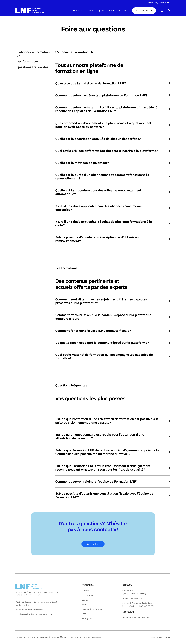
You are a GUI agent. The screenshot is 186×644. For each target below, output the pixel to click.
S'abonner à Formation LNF (33, 54)
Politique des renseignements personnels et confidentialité (36, 603)
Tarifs (91, 11)
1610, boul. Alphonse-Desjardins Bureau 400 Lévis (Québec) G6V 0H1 (138, 605)
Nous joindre (165, 3)
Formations (79, 11)
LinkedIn (136, 618)
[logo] (30, 11)
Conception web (159, 637)
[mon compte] (144, 11)
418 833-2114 (127, 591)
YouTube (146, 618)
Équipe (101, 11)
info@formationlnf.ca (132, 598)
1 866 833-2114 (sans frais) (134, 594)
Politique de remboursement (29, 610)
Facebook (126, 618)
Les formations (28, 61)
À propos (149, 3)
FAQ (156, 3)
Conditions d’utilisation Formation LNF (34, 614)
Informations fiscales (118, 11)
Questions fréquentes (32, 67)
